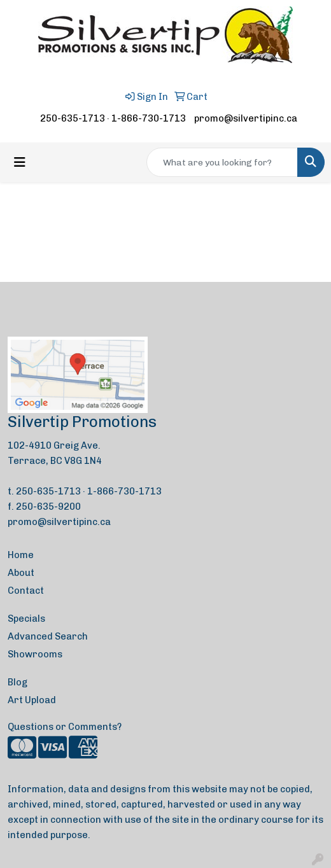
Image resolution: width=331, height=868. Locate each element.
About (21, 573)
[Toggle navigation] (20, 162)
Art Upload (32, 700)
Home (21, 555)
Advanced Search (48, 636)
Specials (26, 619)
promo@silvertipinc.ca (246, 118)
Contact (26, 591)
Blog (18, 682)
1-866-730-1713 (149, 118)
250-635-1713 (73, 118)
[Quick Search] (222, 162)
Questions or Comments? (65, 727)
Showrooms (35, 654)
